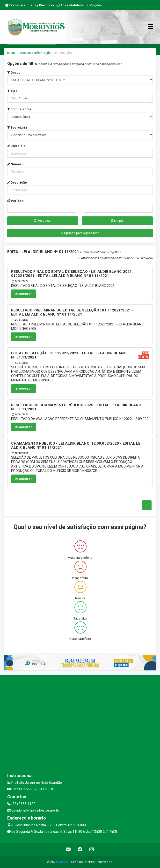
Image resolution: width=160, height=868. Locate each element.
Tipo (12, 91)
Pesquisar (43, 221)
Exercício (16, 146)
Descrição (17, 183)
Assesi (63, 862)
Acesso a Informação (35, 53)
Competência (19, 109)
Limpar (117, 221)
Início (11, 53)
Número (15, 164)
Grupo (14, 72)
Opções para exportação (80, 233)
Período (15, 201)
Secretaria (17, 127)
